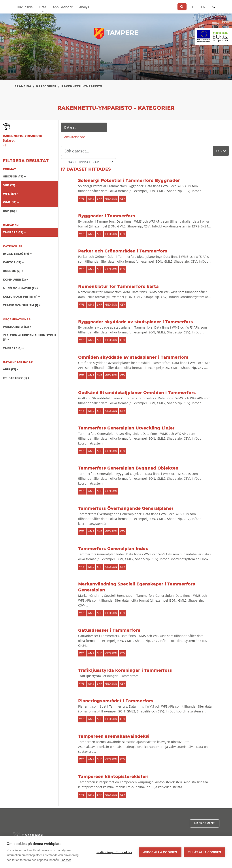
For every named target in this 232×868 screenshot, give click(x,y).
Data (43, 7)
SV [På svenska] (214, 7)
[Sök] (182, 7)
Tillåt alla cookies (205, 852)
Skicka (221, 151)
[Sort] (89, 162)
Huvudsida (25, 7)
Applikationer (63, 7)
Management (205, 823)
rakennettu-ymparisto (82, 86)
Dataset (70, 127)
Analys (84, 7)
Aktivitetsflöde (75, 137)
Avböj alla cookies (160, 852)
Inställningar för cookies (114, 852)
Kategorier (46, 86)
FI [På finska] (193, 7)
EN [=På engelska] (203, 7)
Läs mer (66, 860)
